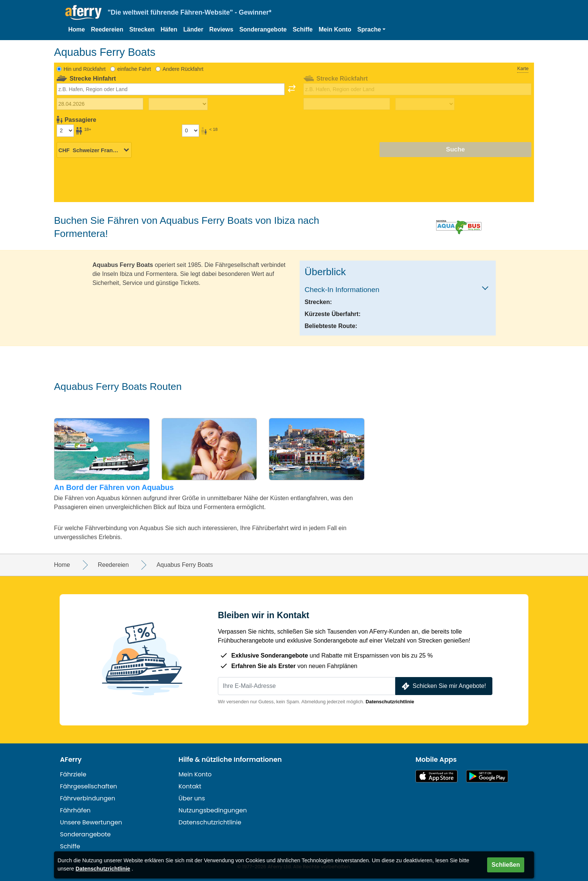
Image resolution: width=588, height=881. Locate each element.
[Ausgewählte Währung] (94, 150)
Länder (193, 29)
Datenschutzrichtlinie (390, 702)
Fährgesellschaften (88, 786)
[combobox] (171, 89)
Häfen (169, 29)
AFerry (71, 760)
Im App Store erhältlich (436, 776)
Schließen (506, 865)
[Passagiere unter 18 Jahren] (190, 130)
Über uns (192, 798)
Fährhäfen (75, 810)
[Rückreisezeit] (425, 104)
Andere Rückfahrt (183, 69)
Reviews (221, 29)
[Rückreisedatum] (347, 104)
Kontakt (190, 786)
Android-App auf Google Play (487, 776)
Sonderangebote (263, 29)
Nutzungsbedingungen (213, 810)
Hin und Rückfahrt (85, 69)
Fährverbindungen (88, 798)
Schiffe (302, 29)
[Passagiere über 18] (65, 130)
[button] (371, 30)
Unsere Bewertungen (91, 822)
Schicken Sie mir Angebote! (443, 686)
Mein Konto (335, 29)
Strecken (142, 29)
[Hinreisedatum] (100, 104)
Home (76, 29)
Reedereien (107, 29)
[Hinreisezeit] (178, 104)
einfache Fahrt (134, 69)
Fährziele (73, 774)
